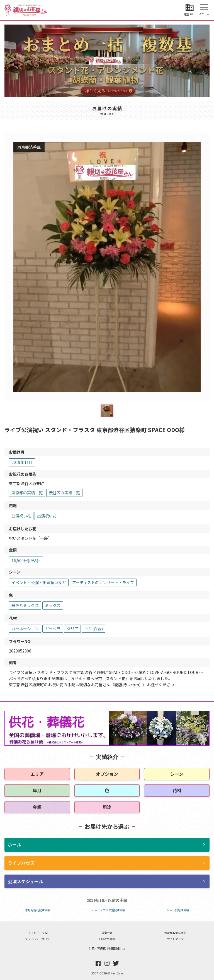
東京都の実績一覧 (27, 493)
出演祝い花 (47, 516)
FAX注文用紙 (107, 939)
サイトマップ (175, 939)
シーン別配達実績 (178, 910)
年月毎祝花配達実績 (38, 910)
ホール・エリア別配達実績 (108, 910)
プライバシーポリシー (39, 939)
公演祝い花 (21, 516)
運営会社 (107, 933)
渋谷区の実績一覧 (64, 493)
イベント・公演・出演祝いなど (39, 582)
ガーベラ (53, 629)
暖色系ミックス (25, 605)
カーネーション (25, 629)
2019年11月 (22, 462)
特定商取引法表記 (175, 933)
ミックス (53, 605)
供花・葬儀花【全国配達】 (107, 948)
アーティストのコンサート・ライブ (103, 582)
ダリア (72, 629)
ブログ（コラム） (39, 933)
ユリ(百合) (94, 629)
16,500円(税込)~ (26, 560)
